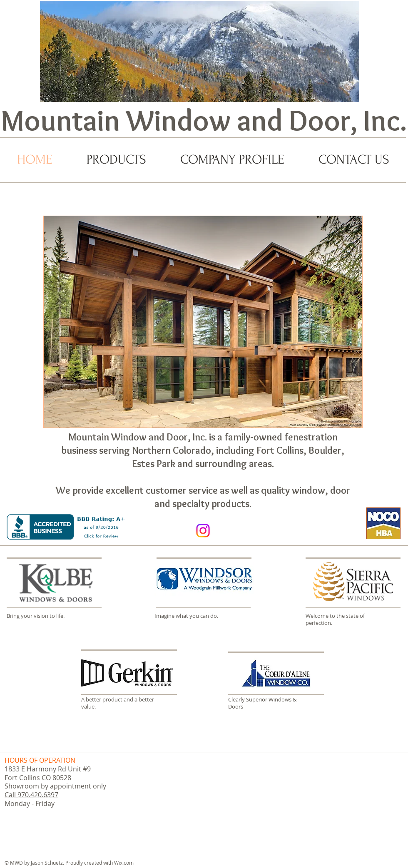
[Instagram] (203, 531)
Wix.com (124, 863)
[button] (203, 322)
